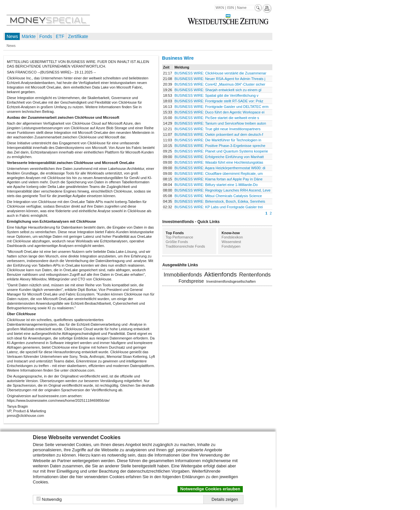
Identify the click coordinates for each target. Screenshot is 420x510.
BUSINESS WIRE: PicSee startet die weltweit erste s (217, 118)
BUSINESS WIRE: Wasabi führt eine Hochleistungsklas (219, 162)
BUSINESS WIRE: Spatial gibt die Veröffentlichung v (217, 95)
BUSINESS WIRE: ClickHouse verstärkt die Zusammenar (220, 73)
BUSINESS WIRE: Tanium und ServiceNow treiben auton (220, 123)
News (12, 36)
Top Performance (179, 237)
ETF (60, 36)
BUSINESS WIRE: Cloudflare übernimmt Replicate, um (219, 173)
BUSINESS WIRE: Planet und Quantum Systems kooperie (221, 151)
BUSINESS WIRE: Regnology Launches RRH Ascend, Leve (223, 190)
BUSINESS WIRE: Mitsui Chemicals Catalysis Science (218, 196)
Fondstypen (231, 246)
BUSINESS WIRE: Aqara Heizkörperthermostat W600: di (220, 168)
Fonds (46, 36)
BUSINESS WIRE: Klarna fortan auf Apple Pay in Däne (219, 179)
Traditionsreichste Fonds (185, 246)
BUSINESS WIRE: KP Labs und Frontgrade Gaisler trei (219, 207)
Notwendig (52, 499)
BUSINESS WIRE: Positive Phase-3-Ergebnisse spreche (220, 146)
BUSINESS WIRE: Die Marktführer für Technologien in (218, 140)
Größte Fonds (177, 242)
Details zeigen (225, 499)
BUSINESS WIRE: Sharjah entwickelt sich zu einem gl (218, 90)
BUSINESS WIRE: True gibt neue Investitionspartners (218, 129)
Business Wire (178, 58)
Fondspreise (191, 281)
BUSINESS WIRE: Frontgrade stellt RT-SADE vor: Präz (219, 101)
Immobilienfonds (183, 275)
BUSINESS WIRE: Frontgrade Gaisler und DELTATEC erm (222, 107)
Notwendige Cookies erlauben (210, 489)
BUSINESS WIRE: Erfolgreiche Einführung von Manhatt (219, 157)
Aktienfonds (220, 274)
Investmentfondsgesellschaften (231, 281)
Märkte (29, 36)
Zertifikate (78, 36)
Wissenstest (231, 242)
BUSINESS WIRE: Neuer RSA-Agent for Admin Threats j (220, 79)
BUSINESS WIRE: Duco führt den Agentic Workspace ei (220, 112)
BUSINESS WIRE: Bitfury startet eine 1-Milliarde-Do (216, 185)
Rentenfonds (255, 275)
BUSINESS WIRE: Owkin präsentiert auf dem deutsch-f (219, 134)
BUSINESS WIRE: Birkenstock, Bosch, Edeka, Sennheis (220, 201)
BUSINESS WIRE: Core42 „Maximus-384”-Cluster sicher (220, 84)
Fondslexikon (232, 237)
